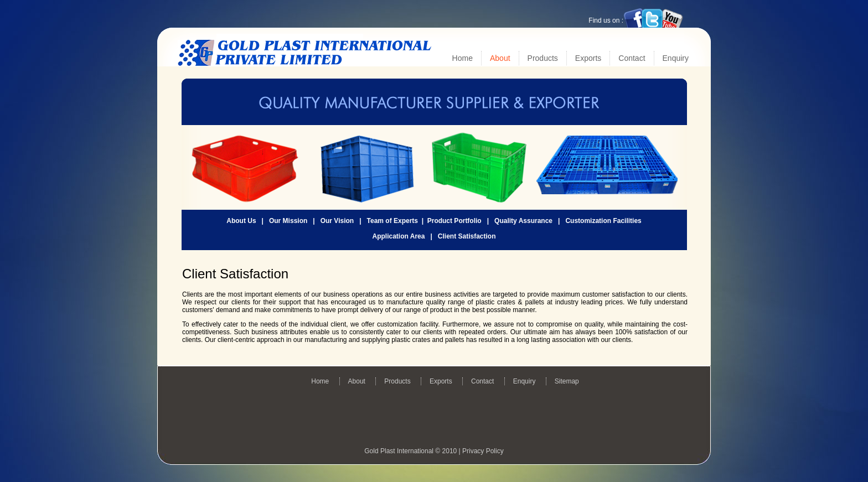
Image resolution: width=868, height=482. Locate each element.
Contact (632, 58)
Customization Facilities (603, 221)
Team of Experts (392, 221)
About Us (241, 221)
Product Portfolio (454, 221)
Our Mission (288, 221)
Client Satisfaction (467, 236)
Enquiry (676, 58)
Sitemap (567, 381)
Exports (588, 58)
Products (543, 58)
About (500, 58)
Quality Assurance (523, 221)
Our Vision (337, 221)
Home (463, 58)
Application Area (399, 236)
